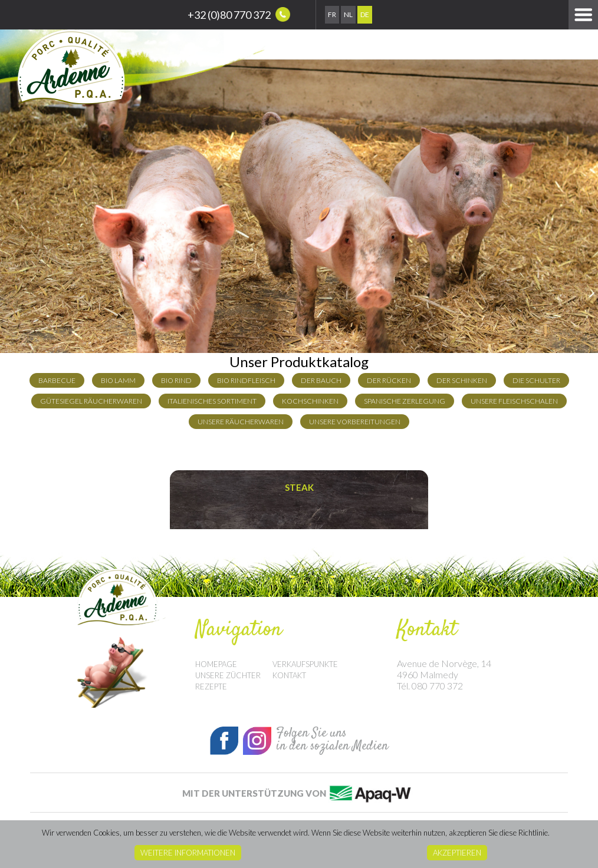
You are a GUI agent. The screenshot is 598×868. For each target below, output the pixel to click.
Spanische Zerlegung (405, 401)
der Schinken (462, 380)
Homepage (216, 664)
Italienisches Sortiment (212, 401)
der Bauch (321, 380)
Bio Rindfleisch (246, 380)
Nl (348, 14)
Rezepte (211, 687)
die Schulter (536, 380)
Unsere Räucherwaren (241, 422)
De (365, 14)
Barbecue (57, 380)
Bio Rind (176, 380)
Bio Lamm (118, 380)
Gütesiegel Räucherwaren (91, 401)
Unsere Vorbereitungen (355, 422)
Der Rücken (389, 380)
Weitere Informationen (188, 853)
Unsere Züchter (228, 675)
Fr (332, 14)
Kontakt (289, 675)
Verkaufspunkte (305, 664)
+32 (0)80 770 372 (239, 14)
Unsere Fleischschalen (514, 401)
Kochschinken (310, 401)
